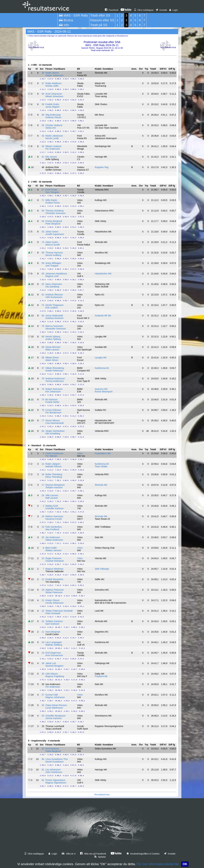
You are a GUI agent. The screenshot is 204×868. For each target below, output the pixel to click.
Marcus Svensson (54, 326)
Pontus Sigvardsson (55, 780)
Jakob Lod (51, 663)
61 (43, 295)
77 (43, 420)
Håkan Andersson (54, 540)
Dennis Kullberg (53, 255)
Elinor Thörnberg (54, 477)
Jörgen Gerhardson (55, 431)
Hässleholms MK (103, 274)
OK (185, 864)
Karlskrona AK (102, 368)
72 (43, 305)
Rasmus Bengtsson (55, 485)
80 (43, 759)
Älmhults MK (101, 485)
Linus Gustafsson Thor (57, 759)
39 (43, 104)
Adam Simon (52, 360)
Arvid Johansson (54, 94)
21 (43, 600)
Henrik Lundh (52, 138)
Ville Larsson (52, 495)
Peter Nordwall (53, 613)
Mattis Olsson (52, 73)
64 (43, 431)
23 (43, 527)
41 (43, 157)
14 (43, 464)
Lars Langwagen (54, 642)
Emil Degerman (53, 653)
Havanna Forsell (54, 519)
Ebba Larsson (52, 350)
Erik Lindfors (52, 308)
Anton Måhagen (53, 263)
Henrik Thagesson (54, 305)
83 (43, 749)
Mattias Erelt (52, 506)
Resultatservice (102, 795)
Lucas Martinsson (54, 708)
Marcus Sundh (53, 245)
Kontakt (161, 10)
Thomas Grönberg (55, 211)
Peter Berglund (53, 224)
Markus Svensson (54, 516)
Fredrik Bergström (54, 579)
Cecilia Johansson (55, 603)
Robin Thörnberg (54, 474)
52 (43, 284)
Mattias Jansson (53, 550)
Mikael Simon (52, 358)
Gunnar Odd (52, 695)
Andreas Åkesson (54, 295)
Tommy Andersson (55, 381)
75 (43, 389)
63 (43, 316)
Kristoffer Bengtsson (55, 716)
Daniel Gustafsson (55, 762)
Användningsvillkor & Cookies (143, 854)
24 (43, 495)
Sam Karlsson (52, 624)
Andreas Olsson (53, 117)
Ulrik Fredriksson (54, 772)
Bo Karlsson (51, 400)
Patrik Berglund (53, 751)
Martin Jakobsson (54, 136)
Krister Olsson (52, 600)
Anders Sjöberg (53, 339)
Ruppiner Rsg (102, 167)
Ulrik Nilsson (52, 674)
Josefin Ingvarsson (55, 234)
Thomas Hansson (54, 253)
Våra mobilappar (144, 10)
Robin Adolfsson (53, 83)
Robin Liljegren (53, 464)
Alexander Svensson (56, 329)
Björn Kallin (51, 548)
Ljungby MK (101, 358)
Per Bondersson (53, 413)
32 (43, 705)
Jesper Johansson (55, 75)
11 (43, 632)
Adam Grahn (52, 242)
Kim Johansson (53, 392)
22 (43, 611)
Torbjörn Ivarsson (54, 487)
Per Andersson (53, 149)
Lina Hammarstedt (55, 423)
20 (43, 537)
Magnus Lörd (52, 276)
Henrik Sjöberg (53, 337)
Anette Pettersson (54, 371)
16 (43, 516)
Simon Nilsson (53, 420)
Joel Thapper (52, 266)
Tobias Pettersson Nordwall (59, 611)
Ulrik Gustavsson (54, 297)
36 (43, 115)
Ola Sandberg (52, 287)
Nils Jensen (51, 157)
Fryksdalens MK (103, 453)
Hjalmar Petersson (55, 590)
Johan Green (52, 232)
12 (43, 579)
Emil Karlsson (52, 749)
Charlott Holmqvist (55, 561)
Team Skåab (101, 466)
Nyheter (100, 857)
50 (43, 211)
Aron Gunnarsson (54, 655)
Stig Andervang (53, 115)
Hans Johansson (54, 284)
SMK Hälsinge (102, 569)
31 (43, 621)
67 (43, 368)
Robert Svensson (54, 389)
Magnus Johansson (55, 697)
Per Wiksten (51, 456)
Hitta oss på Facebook (93, 854)
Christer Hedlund (54, 125)
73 (43, 242)
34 (43, 642)
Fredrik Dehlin (52, 402)
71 (43, 200)
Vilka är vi (69, 854)
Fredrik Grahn (52, 104)
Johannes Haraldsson (56, 274)
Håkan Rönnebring (55, 368)
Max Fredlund (52, 529)
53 (43, 232)
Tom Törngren (52, 192)
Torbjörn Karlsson (54, 621)
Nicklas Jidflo (52, 86)
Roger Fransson (53, 558)
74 (43, 400)
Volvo (80, 453)
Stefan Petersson (54, 592)
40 (43, 146)
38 (43, 73)
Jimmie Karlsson (54, 718)
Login (174, 10)
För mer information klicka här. (158, 864)
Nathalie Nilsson (53, 466)
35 (43, 125)
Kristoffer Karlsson (55, 508)
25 (43, 716)
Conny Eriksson (53, 410)
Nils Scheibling (53, 434)
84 (43, 94)
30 (43, 674)
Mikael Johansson (54, 96)
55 (43, 274)
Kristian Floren (53, 203)
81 (43, 770)
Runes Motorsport (104, 392)
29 (43, 590)
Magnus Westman (54, 569)
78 (43, 410)
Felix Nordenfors (54, 527)
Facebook (112, 10)
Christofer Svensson (55, 213)
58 (43, 358)
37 (43, 83)
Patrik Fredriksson (54, 453)
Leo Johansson (53, 770)
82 (43, 780)
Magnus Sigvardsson (56, 783)
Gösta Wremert (53, 347)
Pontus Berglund (54, 221)
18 (43, 474)
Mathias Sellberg (54, 645)
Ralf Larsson (52, 498)
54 (43, 221)
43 (43, 136)
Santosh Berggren (54, 666)
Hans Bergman (53, 632)
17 (43, 485)
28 (43, 663)
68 (43, 347)
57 (43, 190)
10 (43, 558)
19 (43, 653)
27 (43, 695)
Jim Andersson (53, 537)
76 (43, 326)
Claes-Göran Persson (56, 705)
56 (43, 253)
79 (43, 379)
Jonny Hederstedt (54, 316)
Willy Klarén (51, 200)
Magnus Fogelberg (55, 676)
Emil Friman (51, 190)
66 (43, 337)
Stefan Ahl (51, 128)
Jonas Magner (53, 107)
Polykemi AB (101, 676)
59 (43, 263)
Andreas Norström (55, 318)
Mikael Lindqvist (53, 146)
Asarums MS (101, 389)
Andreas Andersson (55, 379)
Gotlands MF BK (103, 316)
